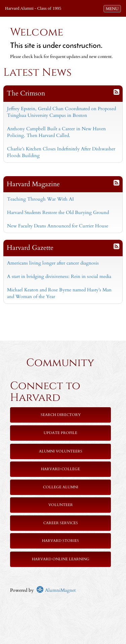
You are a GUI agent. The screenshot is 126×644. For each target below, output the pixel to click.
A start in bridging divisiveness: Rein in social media (59, 276)
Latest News (37, 73)
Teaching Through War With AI (40, 199)
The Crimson (26, 93)
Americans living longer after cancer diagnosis (53, 263)
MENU (113, 8)
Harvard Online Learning (61, 559)
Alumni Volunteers (61, 451)
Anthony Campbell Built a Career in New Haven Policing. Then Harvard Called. (56, 132)
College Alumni (61, 487)
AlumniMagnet (56, 590)
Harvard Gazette (30, 248)
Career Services (61, 523)
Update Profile (60, 433)
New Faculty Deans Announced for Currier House (58, 226)
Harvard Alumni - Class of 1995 (33, 8)
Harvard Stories (60, 541)
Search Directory (61, 415)
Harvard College (60, 469)
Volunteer (61, 505)
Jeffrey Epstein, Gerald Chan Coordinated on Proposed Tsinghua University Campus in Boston (61, 112)
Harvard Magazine (33, 184)
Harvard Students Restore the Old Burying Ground (58, 212)
